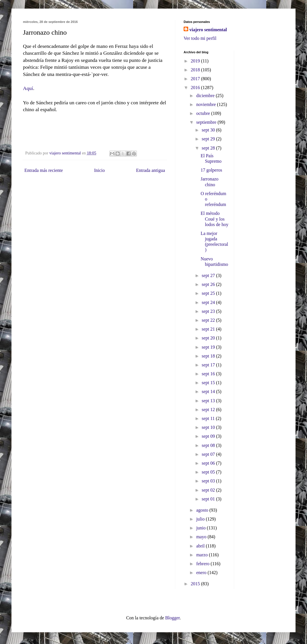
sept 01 (209, 499)
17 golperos (211, 170)
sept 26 (209, 284)
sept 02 (209, 490)
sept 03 (209, 481)
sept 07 (209, 454)
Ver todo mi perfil (200, 38)
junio (202, 528)
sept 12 (209, 410)
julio (201, 519)
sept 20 (209, 338)
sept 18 (209, 356)
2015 (196, 584)
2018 (196, 70)
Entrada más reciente (44, 170)
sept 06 (209, 463)
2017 (196, 79)
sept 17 (209, 365)
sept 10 (209, 427)
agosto (203, 510)
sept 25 (209, 293)
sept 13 (209, 401)
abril (201, 546)
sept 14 (209, 391)
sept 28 (209, 148)
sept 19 (209, 347)
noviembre (207, 104)
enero (202, 573)
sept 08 (209, 445)
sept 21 (209, 329)
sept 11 (209, 418)
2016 (196, 88)
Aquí (28, 88)
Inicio (99, 170)
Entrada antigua (150, 170)
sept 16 (209, 374)
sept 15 (209, 383)
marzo (203, 555)
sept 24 (209, 302)
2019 (196, 61)
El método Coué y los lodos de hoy (214, 219)
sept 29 (209, 139)
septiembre (207, 122)
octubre (204, 113)
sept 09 (209, 436)
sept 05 (209, 472)
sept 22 (209, 320)
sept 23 (209, 311)
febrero (203, 564)
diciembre (206, 96)
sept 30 (209, 130)
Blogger (173, 618)
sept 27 (209, 275)
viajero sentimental (208, 30)
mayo (202, 537)
